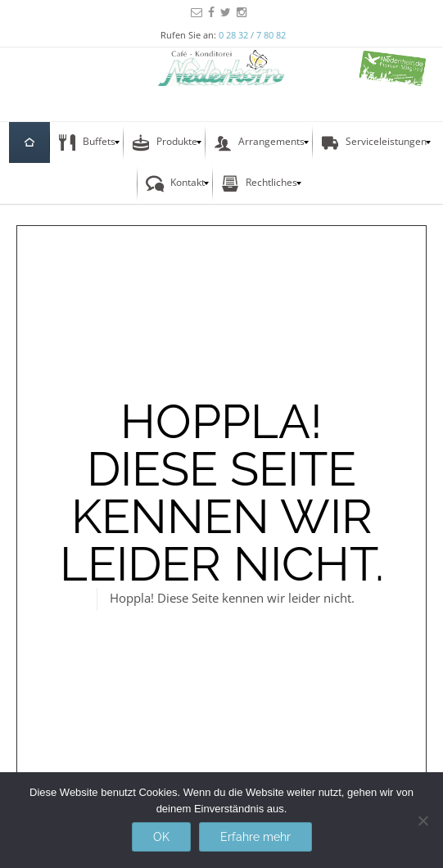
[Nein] (423, 821)
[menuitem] (29, 142)
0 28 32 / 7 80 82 (252, 35)
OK (161, 837)
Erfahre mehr (255, 837)
